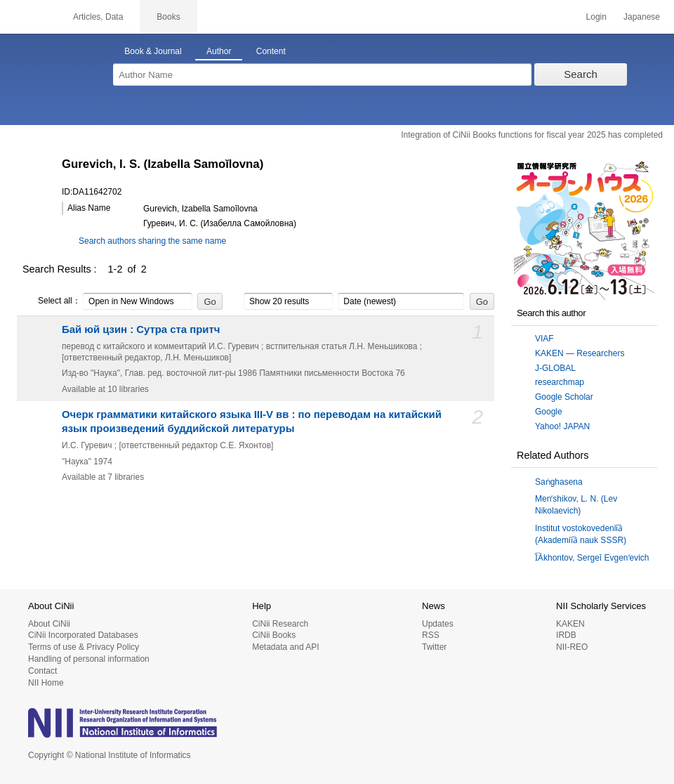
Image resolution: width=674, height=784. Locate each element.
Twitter (434, 647)
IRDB (566, 635)
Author (219, 51)
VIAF (544, 339)
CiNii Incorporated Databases (83, 635)
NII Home (46, 683)
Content (271, 51)
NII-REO (572, 647)
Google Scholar (564, 397)
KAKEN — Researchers (580, 353)
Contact (42, 671)
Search (581, 74)
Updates (438, 624)
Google (549, 412)
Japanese (642, 17)
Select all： (52, 301)
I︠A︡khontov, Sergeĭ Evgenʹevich (592, 558)
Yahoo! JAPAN (562, 426)
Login (596, 17)
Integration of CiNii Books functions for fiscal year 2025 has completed (532, 135)
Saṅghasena (559, 482)
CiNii (28, 17)
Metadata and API (285, 647)
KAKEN (570, 624)
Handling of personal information (89, 659)
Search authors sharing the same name (152, 241)
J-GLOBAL (555, 368)
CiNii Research (280, 624)
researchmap (560, 382)
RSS (431, 635)
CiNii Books (274, 635)
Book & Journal (153, 51)
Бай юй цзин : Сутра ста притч (141, 329)
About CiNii (49, 624)
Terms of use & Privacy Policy (84, 647)
